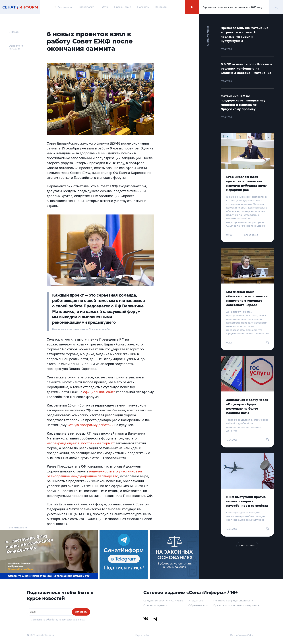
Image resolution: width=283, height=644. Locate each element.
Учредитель (196, 601)
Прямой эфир (123, 7)
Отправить (81, 612)
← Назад (14, 32)
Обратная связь (198, 605)
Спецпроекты (87, 7)
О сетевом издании (155, 605)
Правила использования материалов (236, 605)
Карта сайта (142, 635)
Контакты (161, 7)
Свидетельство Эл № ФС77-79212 (163, 601)
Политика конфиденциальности (233, 601)
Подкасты (143, 7)
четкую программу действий (90, 425)
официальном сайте (99, 392)
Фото (105, 7)
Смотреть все (247, 546)
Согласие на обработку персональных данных (58, 620)
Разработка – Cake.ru (243, 635)
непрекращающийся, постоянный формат (80, 443)
